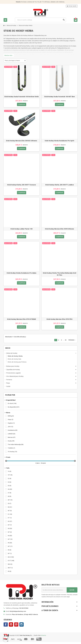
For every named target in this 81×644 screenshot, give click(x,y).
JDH (11, 429)
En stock (12, 405)
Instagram (22, 626)
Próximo (72, 342)
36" (10, 555)
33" (10, 534)
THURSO (12, 450)
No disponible (14, 409)
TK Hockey (13, 454)
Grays (11, 421)
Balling (11, 418)
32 (10, 523)
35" (10, 548)
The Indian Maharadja (16, 446)
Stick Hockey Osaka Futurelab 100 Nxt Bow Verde (22, 97)
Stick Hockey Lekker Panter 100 (21, 230)
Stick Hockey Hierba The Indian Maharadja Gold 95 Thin (60, 275)
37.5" (11, 563)
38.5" (10, 570)
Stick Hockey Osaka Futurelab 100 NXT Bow (59, 97)
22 (10, 480)
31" (10, 520)
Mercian (12, 439)
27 (10, 495)
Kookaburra (13, 432)
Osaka (11, 443)
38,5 (10, 566)
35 (10, 545)
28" (10, 502)
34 (10, 538)
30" (10, 513)
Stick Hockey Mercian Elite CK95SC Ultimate (22, 141)
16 (10, 473)
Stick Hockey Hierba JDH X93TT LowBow (59, 185)
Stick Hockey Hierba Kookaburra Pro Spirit (59, 141)
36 (10, 552)
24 (10, 484)
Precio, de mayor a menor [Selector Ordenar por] (12, 61)
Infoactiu (43, 637)
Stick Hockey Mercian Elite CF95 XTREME (22, 321)
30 (10, 509)
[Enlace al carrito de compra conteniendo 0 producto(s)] (76, 20)
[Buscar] (40, 20)
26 (10, 491)
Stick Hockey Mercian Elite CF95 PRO (59, 321)
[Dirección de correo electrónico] (54, 592)
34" (10, 541)
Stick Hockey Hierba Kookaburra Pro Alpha (21, 274)
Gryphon (11, 425)
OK (72, 592)
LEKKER (12, 436)
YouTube (11, 626)
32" (10, 527)
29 (10, 505)
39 (10, 573)
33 (10, 530)
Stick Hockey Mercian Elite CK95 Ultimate (59, 230)
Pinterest (16, 626)
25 (10, 488)
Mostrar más (9, 55)
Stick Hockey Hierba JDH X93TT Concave (22, 185)
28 (10, 498)
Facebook (6, 626)
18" (10, 477)
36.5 (11, 559)
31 (10, 516)
